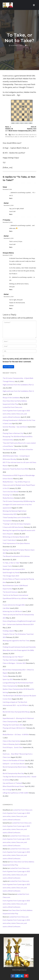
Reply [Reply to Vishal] (11, 198)
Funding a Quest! (9, 631)
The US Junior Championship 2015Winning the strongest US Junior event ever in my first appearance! (19, 505)
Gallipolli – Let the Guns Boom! (14, 764)
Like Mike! (6, 608)
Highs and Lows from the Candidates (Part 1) (18, 391)
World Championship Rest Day (13, 773)
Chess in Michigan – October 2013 (14, 663)
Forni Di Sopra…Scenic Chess (13, 747)
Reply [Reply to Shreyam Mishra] (11, 290)
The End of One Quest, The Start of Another (18, 449)
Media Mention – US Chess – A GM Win (16, 734)
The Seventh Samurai (10, 592)
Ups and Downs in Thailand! (12, 783)
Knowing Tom (8, 495)
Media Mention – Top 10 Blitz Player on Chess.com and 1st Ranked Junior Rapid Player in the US (19, 485)
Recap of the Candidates (11, 398)
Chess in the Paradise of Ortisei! (14, 760)
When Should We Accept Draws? (14, 786)
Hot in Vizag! (7, 790)
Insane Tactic (7, 566)
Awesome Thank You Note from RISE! (16, 469)
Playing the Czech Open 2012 (13, 725)
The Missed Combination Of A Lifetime (16, 556)
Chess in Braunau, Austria (11, 744)
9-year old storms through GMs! (14, 605)
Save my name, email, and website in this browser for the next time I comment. (18, 360)
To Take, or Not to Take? (19, 38)
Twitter (5, 676)
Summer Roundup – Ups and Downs (15, 427)
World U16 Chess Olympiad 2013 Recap (16, 712)
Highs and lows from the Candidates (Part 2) (18, 385)
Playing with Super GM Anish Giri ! (14, 728)
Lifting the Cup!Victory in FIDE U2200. (16, 793)
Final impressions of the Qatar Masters (16, 543)
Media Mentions (8, 498)
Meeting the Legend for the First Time (16, 641)
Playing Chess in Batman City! (13, 433)
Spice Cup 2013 (8, 679)
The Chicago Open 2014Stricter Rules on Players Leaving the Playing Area (18, 579)
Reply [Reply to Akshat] (11, 214)
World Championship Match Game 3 (15, 767)
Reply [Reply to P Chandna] (11, 231)
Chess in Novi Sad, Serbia (11, 741)
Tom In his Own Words (10, 492)
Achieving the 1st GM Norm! (12, 611)
